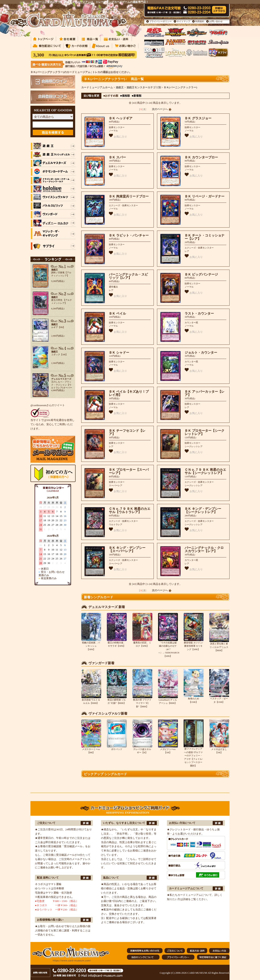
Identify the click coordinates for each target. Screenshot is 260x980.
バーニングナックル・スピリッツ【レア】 (128, 276)
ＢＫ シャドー (119, 353)
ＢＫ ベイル (117, 313)
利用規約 (200, 21)
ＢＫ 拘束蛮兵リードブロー (129, 196)
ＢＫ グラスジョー (198, 118)
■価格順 (125, 96)
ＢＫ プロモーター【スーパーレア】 (129, 471)
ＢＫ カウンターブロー (201, 157)
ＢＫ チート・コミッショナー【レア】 (205, 237)
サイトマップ (183, 21)
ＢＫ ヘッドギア (121, 118)
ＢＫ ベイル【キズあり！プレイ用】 (129, 393)
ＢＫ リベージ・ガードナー (205, 196)
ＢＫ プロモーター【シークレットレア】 (205, 432)
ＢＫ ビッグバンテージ (201, 274)
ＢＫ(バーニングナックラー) (180, 87)
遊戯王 (120, 87)
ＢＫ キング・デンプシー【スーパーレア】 (127, 549)
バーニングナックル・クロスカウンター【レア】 (204, 549)
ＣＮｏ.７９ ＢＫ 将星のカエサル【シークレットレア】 (205, 471)
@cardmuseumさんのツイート (48, 405)
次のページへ (162, 109)
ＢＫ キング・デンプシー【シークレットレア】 (203, 510)
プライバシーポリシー (160, 21)
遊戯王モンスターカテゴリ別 (144, 87)
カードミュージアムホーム (97, 87)
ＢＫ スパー (117, 157)
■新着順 (137, 96)
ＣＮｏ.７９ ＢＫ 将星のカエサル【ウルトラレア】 (130, 510)
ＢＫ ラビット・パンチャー (129, 235)
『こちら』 (131, 859)
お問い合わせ (216, 21)
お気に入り (118, 136)
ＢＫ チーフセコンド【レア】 (127, 432)
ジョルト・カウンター (201, 353)
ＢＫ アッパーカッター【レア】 (205, 393)
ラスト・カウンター (199, 313)
